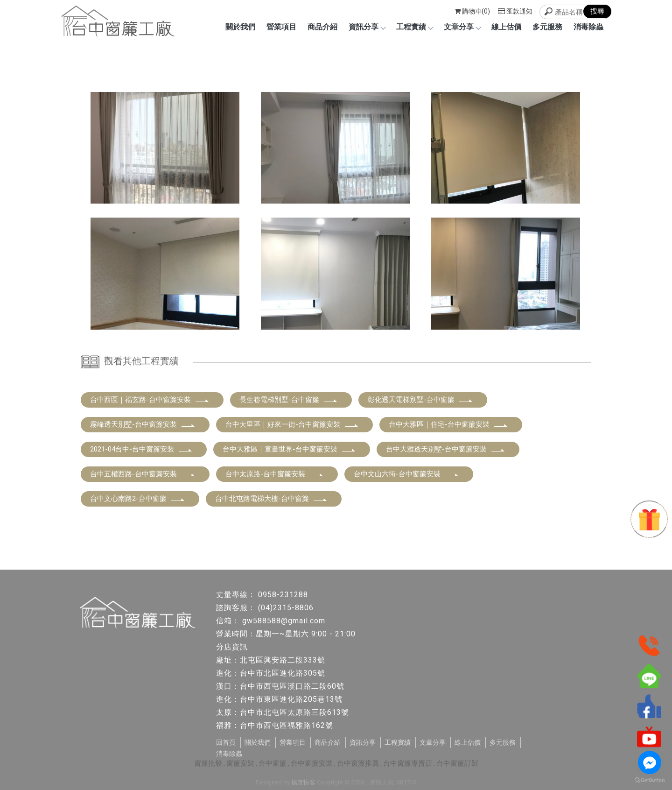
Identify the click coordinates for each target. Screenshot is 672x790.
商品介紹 (322, 27)
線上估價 (506, 27)
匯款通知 (515, 11)
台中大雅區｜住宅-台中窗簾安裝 (448, 424)
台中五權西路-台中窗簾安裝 (143, 474)
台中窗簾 (273, 763)
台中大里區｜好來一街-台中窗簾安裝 (292, 424)
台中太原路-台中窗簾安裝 (275, 474)
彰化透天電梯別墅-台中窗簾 (420, 400)
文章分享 (462, 27)
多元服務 (547, 27)
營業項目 (281, 27)
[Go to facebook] (650, 762)
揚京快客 (303, 782)
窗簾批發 (208, 763)
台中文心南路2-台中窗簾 (138, 499)
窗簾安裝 (240, 763)
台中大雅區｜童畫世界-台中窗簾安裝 (289, 449)
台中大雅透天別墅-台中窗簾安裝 (446, 449)
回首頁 (226, 742)
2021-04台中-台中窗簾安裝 (141, 449)
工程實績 (414, 27)
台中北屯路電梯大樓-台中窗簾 (271, 499)
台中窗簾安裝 (312, 763)
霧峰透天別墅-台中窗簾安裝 (143, 424)
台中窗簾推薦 (358, 763)
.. (367, 782)
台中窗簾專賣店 (408, 763)
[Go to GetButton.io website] (650, 780)
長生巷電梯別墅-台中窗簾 (289, 400)
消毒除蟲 (588, 27)
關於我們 (240, 27)
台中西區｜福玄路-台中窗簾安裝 (150, 400)
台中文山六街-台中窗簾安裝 (406, 474)
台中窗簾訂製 (457, 763)
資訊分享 (367, 27)
